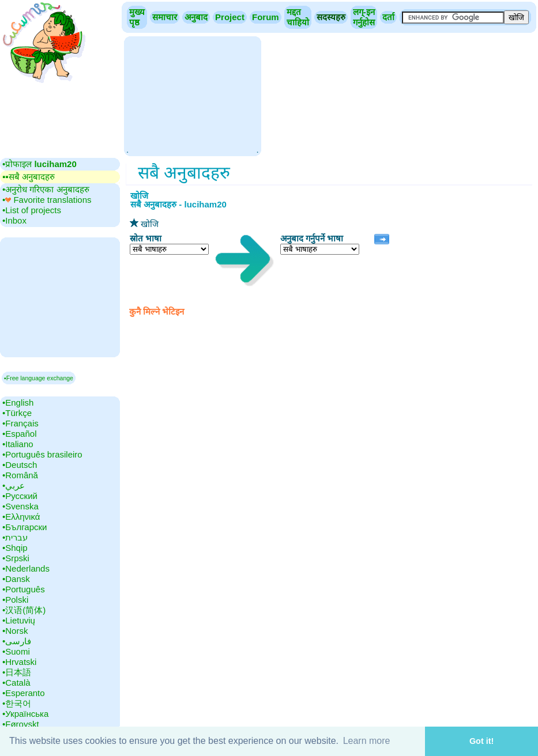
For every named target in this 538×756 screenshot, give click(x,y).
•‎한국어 (17, 703)
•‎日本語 (17, 672)
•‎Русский (20, 496)
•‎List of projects (32, 210)
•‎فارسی (17, 641)
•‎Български (25, 527)
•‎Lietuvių (19, 620)
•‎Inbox (14, 220)
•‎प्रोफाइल (39, 164)
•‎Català (16, 683)
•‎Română (20, 475)
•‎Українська (25, 714)
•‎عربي (14, 485)
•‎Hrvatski (19, 662)
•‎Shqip (15, 548)
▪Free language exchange (39, 378)
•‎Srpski (16, 558)
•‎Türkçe (17, 413)
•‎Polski (15, 600)
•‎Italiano (18, 444)
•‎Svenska (20, 506)
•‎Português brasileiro (42, 454)
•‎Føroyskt (21, 724)
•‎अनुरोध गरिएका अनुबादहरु (46, 189)
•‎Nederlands (26, 568)
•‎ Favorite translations (47, 200)
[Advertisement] (192, 95)
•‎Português (24, 589)
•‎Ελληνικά (21, 517)
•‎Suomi (16, 651)
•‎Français (20, 423)
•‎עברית (15, 537)
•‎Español (19, 434)
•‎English (18, 402)
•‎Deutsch (20, 465)
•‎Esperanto (24, 693)
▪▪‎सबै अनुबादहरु (29, 177)
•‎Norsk (15, 631)
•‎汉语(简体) (24, 610)
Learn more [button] (367, 741)
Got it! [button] (481, 741)
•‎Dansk (16, 579)
